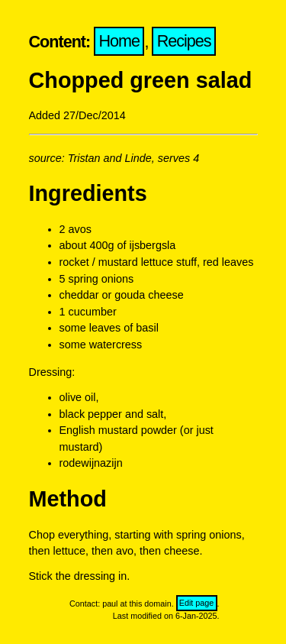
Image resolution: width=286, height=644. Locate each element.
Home (120, 42)
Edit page (197, 604)
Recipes (184, 42)
